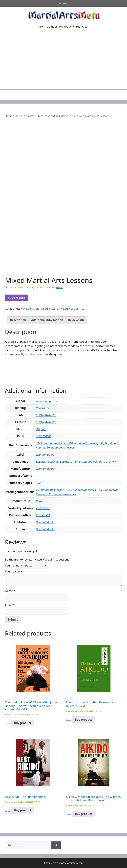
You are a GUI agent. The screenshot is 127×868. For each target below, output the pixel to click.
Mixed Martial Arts (64, 116)
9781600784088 (46, 415)
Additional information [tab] (47, 320)
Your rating (13, 565)
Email (10, 605)
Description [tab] (18, 320)
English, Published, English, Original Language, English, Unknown (77, 462)
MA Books (44, 116)
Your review (14, 571)
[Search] (56, 845)
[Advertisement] (63, 65)
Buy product (16, 298)
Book (39, 501)
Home (9, 116)
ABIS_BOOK (43, 508)
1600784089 (44, 436)
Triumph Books (45, 455)
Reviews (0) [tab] (76, 320)
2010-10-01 (43, 515)
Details (59, 287)
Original (41, 429)
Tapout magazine (47, 401)
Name (10, 591)
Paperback (42, 408)
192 (38, 483)
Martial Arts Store (25, 116)
